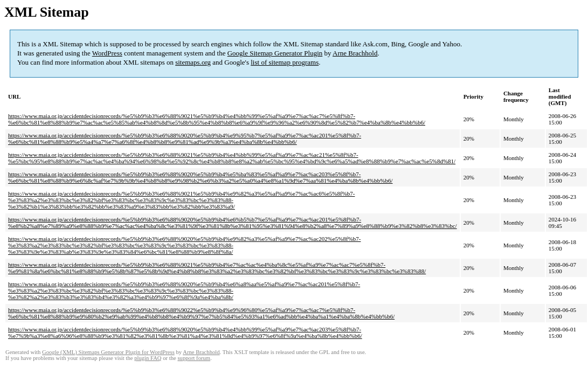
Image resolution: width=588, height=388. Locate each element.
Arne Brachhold (355, 53)
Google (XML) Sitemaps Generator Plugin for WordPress (108, 352)
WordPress (107, 53)
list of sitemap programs (285, 62)
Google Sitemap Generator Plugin (275, 53)
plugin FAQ (148, 358)
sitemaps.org (193, 62)
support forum (194, 358)
